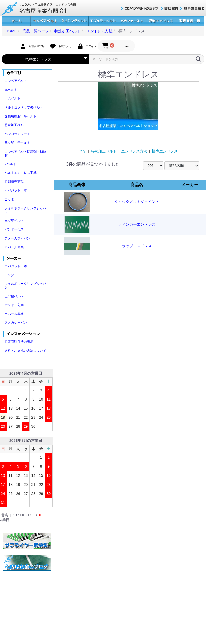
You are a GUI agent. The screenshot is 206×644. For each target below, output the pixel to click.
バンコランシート (17, 134)
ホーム (16, 21)
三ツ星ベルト (14, 221)
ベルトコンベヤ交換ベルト (24, 107)
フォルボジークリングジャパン (25, 210)
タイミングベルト (74, 21)
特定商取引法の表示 (19, 342)
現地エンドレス (161, 21)
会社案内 (169, 8)
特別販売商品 (14, 182)
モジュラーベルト (103, 21)
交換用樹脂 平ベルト (21, 116)
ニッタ (9, 199)
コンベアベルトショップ (140, 8)
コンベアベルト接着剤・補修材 (25, 153)
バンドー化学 (14, 229)
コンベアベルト (45, 21)
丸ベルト (11, 90)
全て (83, 151)
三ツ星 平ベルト (17, 143)
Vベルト (10, 164)
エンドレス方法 (134, 151)
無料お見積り (192, 8)
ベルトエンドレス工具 (21, 173)
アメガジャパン (16, 323)
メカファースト (132, 21)
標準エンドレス (165, 151)
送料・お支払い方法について (25, 351)
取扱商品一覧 (190, 21)
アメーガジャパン (17, 238)
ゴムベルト (13, 98)
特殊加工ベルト (16, 125)
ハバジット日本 (16, 190)
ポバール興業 (14, 247)
